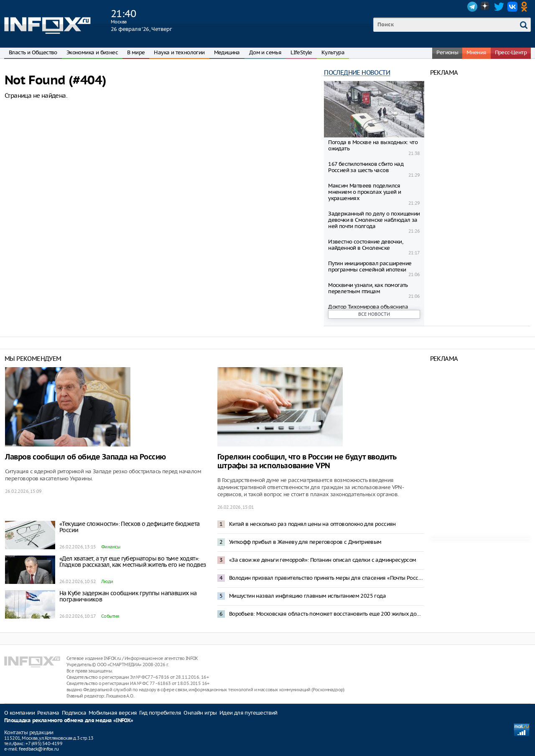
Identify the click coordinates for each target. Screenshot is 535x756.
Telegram (472, 7)
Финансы (111, 547)
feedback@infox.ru (39, 749)
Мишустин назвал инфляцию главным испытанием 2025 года (307, 596)
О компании (19, 713)
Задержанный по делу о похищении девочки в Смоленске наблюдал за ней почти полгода (374, 220)
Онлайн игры (200, 713)
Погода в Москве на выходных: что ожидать (373, 145)
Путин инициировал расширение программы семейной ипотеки (370, 266)
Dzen (486, 7)
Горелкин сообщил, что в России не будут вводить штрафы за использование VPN (307, 462)
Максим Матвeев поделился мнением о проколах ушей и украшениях (364, 192)
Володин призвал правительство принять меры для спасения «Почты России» (326, 578)
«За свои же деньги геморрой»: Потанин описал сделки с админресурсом (323, 560)
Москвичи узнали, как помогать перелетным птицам (368, 288)
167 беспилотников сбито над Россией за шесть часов (366, 167)
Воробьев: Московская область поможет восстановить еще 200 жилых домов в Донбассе (326, 614)
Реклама (48, 713)
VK (512, 7)
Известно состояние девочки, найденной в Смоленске (366, 245)
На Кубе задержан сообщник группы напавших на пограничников (128, 596)
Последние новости (357, 72)
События (110, 616)
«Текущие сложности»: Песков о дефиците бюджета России (129, 527)
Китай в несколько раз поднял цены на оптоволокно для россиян (312, 524)
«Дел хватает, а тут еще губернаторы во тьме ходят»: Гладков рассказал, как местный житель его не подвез (132, 562)
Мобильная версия (113, 713)
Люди (107, 581)
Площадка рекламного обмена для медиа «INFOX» (69, 721)
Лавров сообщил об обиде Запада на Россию (85, 457)
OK (526, 7)
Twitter (499, 7)
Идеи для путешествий (248, 713)
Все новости (374, 314)
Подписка (74, 713)
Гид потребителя (160, 713)
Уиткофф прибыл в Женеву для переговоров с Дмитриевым (305, 542)
